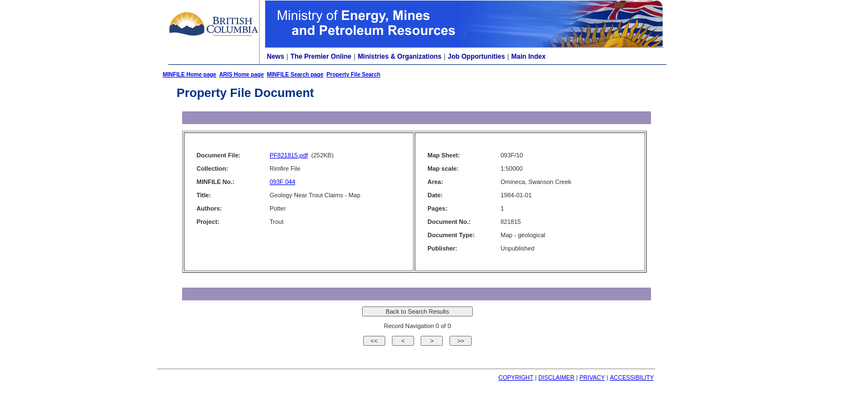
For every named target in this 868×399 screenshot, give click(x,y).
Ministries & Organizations (399, 57)
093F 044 (282, 182)
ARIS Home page (242, 75)
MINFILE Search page (295, 75)
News (275, 57)
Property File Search (353, 75)
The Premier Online (321, 57)
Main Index (529, 57)
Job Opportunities (476, 57)
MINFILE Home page (190, 75)
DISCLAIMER (557, 377)
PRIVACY (592, 377)
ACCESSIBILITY (632, 377)
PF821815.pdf (289, 155)
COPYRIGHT (516, 377)
